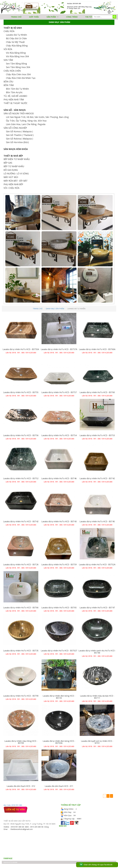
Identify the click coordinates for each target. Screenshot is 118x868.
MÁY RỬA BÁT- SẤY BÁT (16, 181)
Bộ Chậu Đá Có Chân (16, 38)
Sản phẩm (51, 17)
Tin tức (89, 17)
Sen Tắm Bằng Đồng (16, 64)
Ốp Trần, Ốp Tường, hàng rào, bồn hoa (26, 121)
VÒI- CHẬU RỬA (11, 188)
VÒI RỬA (8, 49)
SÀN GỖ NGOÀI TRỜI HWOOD (19, 113)
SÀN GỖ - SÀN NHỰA (15, 110)
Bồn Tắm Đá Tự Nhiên (17, 89)
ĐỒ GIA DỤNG (11, 170)
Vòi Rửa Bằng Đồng (16, 53)
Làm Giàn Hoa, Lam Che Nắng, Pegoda (26, 124)
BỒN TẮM (9, 85)
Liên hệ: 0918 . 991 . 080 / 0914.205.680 (21, 353)
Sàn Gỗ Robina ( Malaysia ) (19, 139)
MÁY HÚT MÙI (11, 177)
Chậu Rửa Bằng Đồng (17, 46)
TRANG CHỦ (16, 17)
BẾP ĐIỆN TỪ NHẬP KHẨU (17, 159)
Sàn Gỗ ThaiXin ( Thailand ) (20, 135)
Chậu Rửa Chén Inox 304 (18, 74)
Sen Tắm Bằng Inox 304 (18, 67)
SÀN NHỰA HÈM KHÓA (16, 149)
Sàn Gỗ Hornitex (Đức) (17, 142)
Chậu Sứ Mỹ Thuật (15, 42)
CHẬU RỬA (9, 31)
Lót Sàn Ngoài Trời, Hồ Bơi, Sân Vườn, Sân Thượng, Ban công (37, 117)
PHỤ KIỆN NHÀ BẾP (13, 184)
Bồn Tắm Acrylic (14, 92)
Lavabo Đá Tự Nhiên (16, 35)
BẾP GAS (8, 163)
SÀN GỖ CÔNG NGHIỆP (15, 128)
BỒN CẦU (8, 82)
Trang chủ (38, 309)
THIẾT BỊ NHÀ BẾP (13, 156)
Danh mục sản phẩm (55, 309)
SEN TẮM (8, 60)
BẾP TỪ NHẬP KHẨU (14, 166)
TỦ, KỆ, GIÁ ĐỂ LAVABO (15, 96)
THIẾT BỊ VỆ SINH (13, 28)
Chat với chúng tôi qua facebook (96, 865)
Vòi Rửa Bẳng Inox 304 (17, 56)
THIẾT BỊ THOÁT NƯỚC (15, 103)
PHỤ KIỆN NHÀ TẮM (14, 100)
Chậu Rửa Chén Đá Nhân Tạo (21, 78)
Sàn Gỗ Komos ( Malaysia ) (19, 131)
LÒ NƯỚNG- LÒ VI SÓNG (16, 174)
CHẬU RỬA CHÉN (12, 71)
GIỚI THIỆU (34, 17)
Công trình (72, 17)
